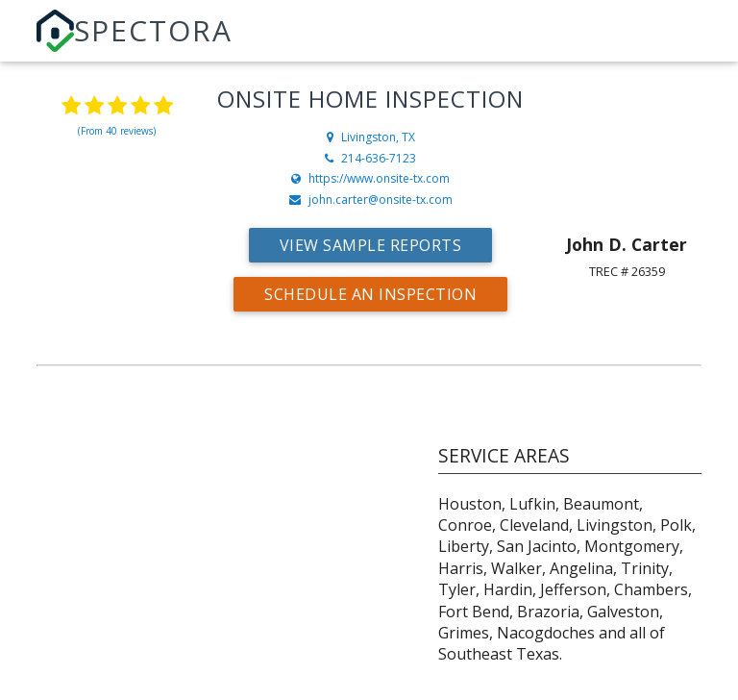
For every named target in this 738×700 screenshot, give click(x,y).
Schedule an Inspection (370, 294)
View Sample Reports (371, 245)
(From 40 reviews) (117, 131)
